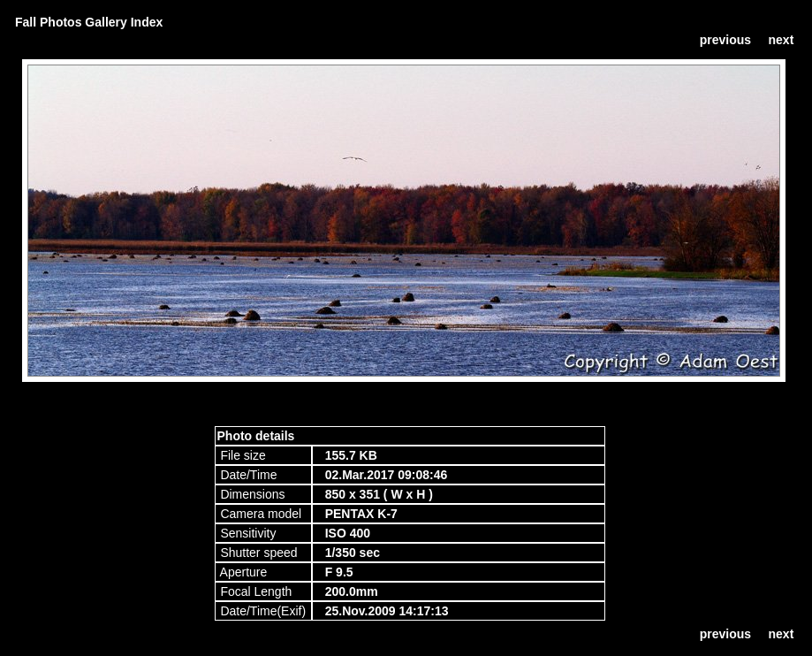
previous (725, 40)
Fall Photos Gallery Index (89, 22)
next (782, 40)
